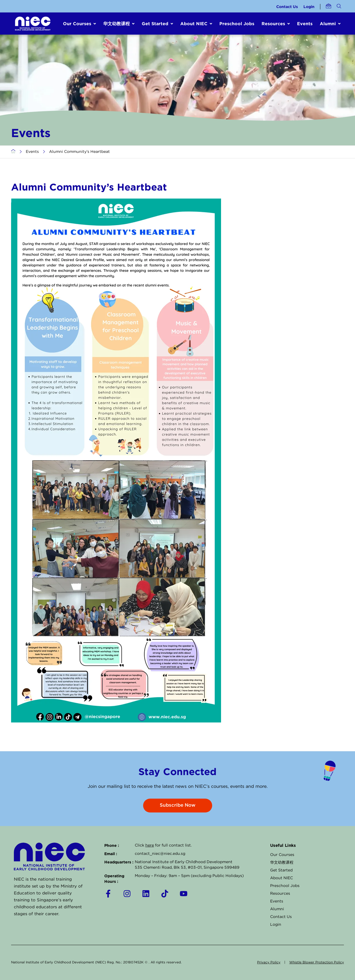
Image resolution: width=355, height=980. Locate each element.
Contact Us (287, 7)
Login (309, 7)
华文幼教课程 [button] (116, 24)
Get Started (281, 870)
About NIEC (282, 878)
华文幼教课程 (282, 863)
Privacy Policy (269, 962)
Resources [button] (273, 24)
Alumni (277, 909)
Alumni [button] (328, 24)
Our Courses (282, 855)
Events (305, 24)
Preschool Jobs (237, 24)
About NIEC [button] (194, 24)
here (150, 845)
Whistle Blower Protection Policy (317, 962)
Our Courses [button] (77, 24)
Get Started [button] (155, 24)
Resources (280, 894)
